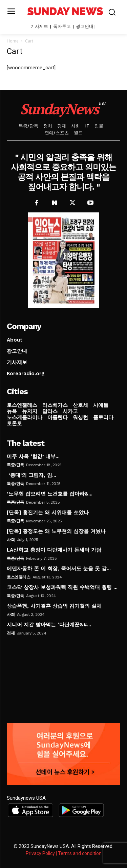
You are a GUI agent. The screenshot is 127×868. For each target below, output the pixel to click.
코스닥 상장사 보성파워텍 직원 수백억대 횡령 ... (62, 587)
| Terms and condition (79, 853)
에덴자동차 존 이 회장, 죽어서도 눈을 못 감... (59, 569)
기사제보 (39, 26)
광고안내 (85, 26)
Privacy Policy (40, 853)
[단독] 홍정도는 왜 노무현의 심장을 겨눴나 (56, 531)
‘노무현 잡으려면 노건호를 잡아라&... (50, 494)
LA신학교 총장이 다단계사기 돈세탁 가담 (54, 550)
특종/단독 (15, 465)
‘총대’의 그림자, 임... (31, 475)
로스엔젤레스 (18, 577)
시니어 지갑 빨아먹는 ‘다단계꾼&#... (49, 625)
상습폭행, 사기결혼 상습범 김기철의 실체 (54, 606)
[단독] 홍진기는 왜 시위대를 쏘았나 (48, 513)
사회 (11, 540)
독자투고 (62, 26)
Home (13, 41)
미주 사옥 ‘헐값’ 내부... (33, 456)
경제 (11, 633)
